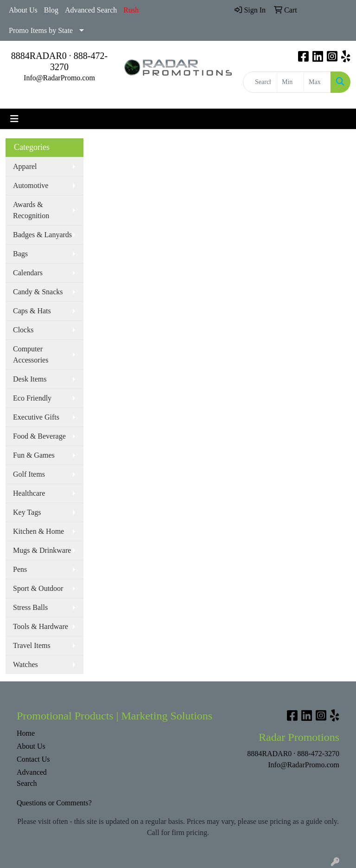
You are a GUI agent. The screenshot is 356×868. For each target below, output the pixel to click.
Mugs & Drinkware (42, 550)
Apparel (25, 166)
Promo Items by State (41, 30)
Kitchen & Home (38, 531)
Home (26, 733)
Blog (51, 10)
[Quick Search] (260, 82)
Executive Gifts (36, 417)
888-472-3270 (318, 754)
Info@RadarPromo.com (59, 78)
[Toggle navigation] (14, 119)
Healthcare (29, 493)
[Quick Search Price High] (317, 82)
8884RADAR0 (39, 56)
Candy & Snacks (38, 292)
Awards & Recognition (31, 210)
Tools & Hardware (41, 626)
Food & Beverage (39, 436)
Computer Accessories (31, 354)
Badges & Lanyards (42, 235)
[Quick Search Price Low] (290, 82)
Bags (20, 254)
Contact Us (33, 759)
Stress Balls (30, 607)
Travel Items (32, 645)
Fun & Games (34, 455)
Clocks (23, 330)
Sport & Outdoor (38, 588)
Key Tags (27, 512)
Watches (25, 664)
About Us (23, 10)
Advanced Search (91, 10)
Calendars (28, 273)
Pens (20, 569)
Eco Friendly (32, 398)
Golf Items (29, 474)
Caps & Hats (32, 311)
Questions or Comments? (54, 803)
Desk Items (30, 379)
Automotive (31, 185)
